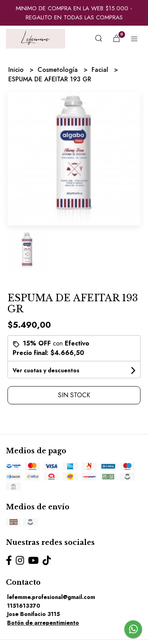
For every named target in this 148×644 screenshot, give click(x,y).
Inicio (17, 70)
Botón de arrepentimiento (43, 623)
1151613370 (24, 606)
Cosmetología (59, 70)
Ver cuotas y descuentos (46, 370)
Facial (101, 70)
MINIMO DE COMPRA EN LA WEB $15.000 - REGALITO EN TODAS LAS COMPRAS (74, 13)
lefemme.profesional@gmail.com (51, 597)
